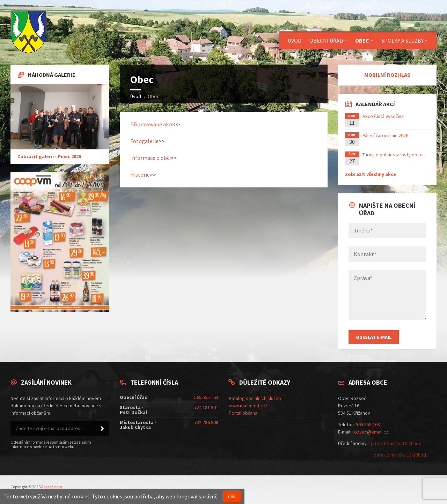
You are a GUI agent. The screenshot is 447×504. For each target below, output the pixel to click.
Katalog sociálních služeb (255, 398)
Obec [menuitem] (362, 40)
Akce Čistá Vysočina (383, 116)
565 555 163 (206, 397)
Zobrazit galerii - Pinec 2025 (49, 156)
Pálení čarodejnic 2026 (385, 135)
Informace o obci (151, 158)
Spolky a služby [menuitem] (402, 40)
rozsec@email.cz (370, 432)
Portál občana (243, 413)
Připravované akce (152, 124)
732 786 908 (206, 422)
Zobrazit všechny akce (371, 174)
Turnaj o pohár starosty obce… (395, 155)
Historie (140, 175)
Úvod (136, 96)
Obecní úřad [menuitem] (326, 40)
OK (232, 496)
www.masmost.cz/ (248, 406)
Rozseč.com (52, 487)
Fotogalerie (144, 141)
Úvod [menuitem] (295, 40)
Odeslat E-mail (374, 337)
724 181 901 (206, 407)
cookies (81, 496)
